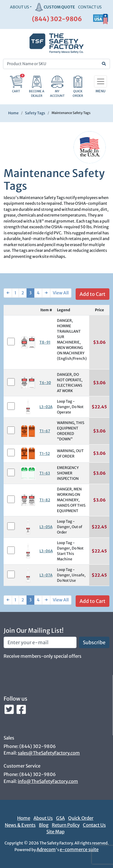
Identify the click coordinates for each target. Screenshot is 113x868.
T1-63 (45, 473)
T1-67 (45, 431)
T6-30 (45, 383)
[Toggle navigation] (100, 81)
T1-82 (45, 500)
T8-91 (45, 342)
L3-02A (46, 407)
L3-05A (46, 527)
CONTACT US (90, 7)
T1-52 (45, 453)
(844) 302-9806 (57, 19)
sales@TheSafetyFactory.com (49, 753)
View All (61, 293)
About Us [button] (19, 7)
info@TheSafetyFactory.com (48, 781)
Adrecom (46, 849)
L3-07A (46, 575)
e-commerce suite (79, 849)
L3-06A (46, 551)
